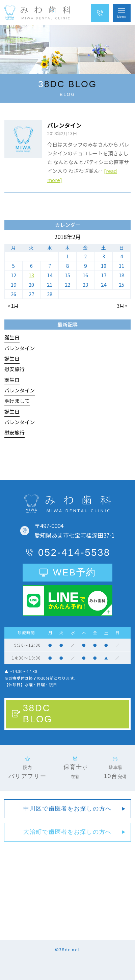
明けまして (17, 401)
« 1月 (13, 306)
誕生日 (12, 337)
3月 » (122, 306)
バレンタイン (64, 125)
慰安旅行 (15, 369)
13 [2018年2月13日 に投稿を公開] (31, 275)
